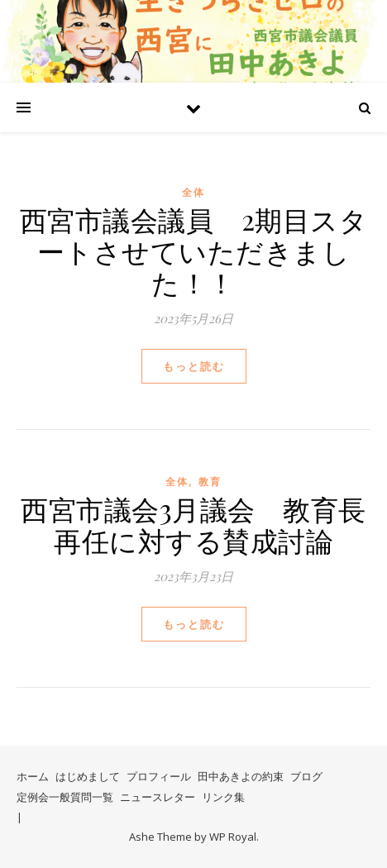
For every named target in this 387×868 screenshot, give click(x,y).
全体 (193, 192)
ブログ (306, 776)
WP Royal (233, 837)
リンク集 (223, 797)
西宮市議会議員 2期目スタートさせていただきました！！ (194, 250)
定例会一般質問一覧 (65, 797)
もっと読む (194, 366)
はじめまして (88, 776)
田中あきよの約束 (241, 776)
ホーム (33, 776)
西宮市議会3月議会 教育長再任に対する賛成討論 (193, 524)
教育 (210, 482)
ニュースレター (158, 797)
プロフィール (159, 776)
